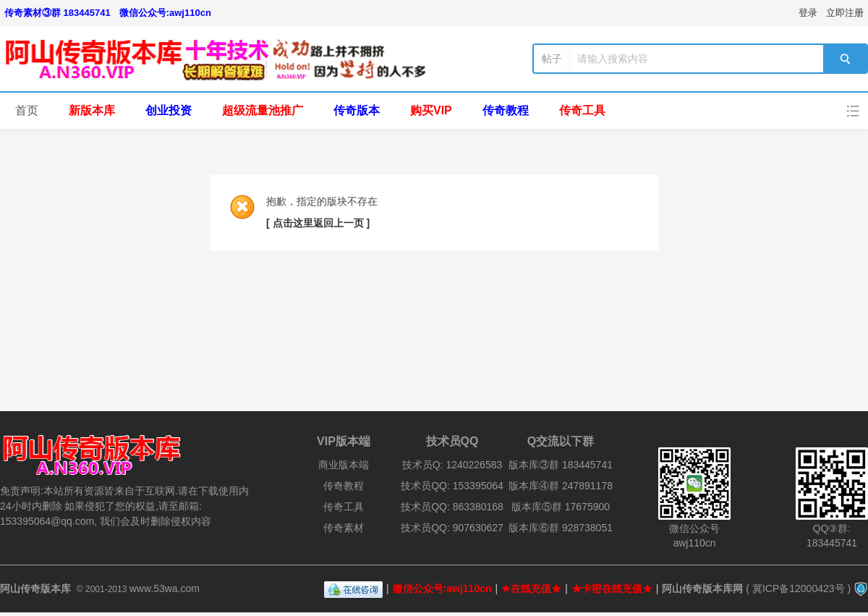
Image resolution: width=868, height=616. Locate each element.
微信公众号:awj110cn (165, 13)
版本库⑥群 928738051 (561, 528)
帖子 (552, 59)
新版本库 (92, 110)
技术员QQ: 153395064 (452, 486)
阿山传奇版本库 (35, 588)
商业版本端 (344, 465)
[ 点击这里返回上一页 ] (318, 223)
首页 (27, 110)
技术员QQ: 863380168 (452, 507)
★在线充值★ (531, 588)
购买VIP (431, 110)
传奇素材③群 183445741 (58, 13)
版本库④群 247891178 (561, 486)
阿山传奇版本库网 (702, 588)
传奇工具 (582, 110)
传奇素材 (344, 528)
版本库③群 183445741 (561, 465)
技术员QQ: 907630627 (452, 528)
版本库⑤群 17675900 (561, 507)
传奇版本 (357, 110)
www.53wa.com (165, 588)
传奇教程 (506, 110)
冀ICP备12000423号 (799, 588)
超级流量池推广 (263, 110)
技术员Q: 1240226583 (452, 465)
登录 (808, 13)
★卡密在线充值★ (612, 588)
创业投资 (169, 110)
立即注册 (845, 13)
